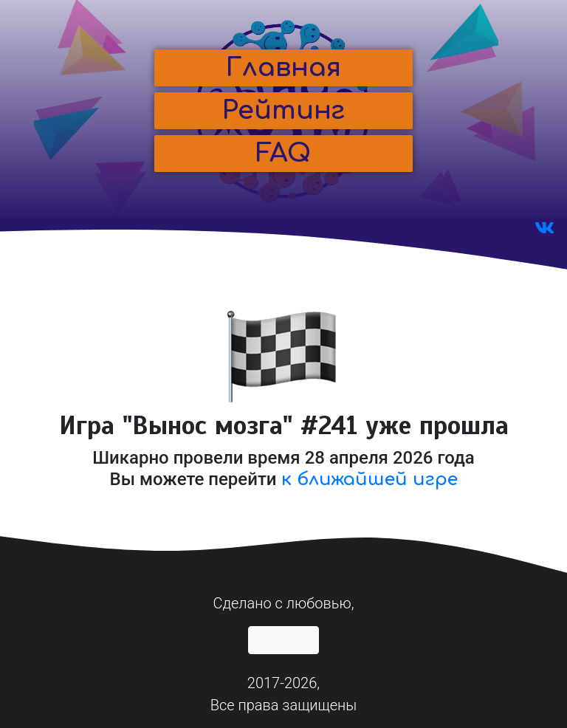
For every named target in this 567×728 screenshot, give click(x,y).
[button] (283, 68)
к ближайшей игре (370, 480)
